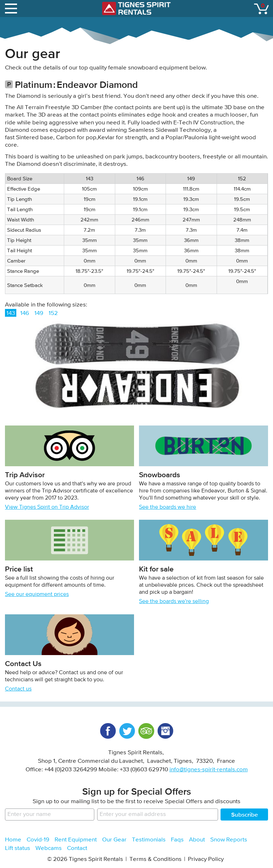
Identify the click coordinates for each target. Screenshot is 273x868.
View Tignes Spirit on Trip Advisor (47, 507)
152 (53, 313)
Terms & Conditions (155, 859)
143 (11, 313)
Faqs (177, 840)
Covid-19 (38, 840)
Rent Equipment (76, 840)
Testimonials (149, 840)
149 (39, 313)
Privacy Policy (206, 859)
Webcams (49, 848)
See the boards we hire (168, 507)
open (12, 7)
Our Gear (114, 840)
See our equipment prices (37, 594)
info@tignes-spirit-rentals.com (209, 770)
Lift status (18, 848)
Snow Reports (229, 840)
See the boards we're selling (174, 602)
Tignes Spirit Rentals (136, 9)
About (197, 840)
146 (25, 313)
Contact (77, 848)
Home (13, 840)
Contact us (18, 689)
